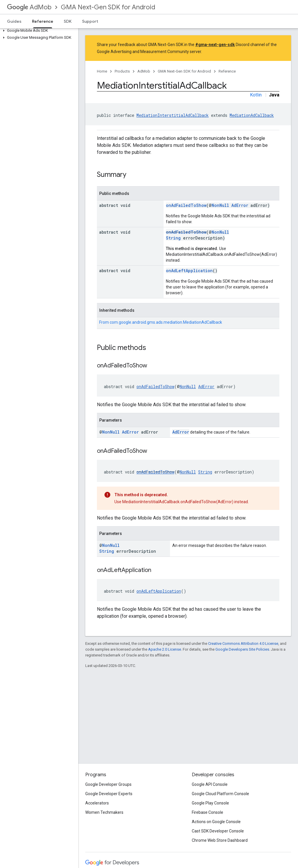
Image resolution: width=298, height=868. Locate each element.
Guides (14, 21)
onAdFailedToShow (186, 205)
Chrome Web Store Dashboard (220, 840)
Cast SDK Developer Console (218, 831)
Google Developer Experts (109, 794)
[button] (38, 31)
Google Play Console (210, 803)
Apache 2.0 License (165, 649)
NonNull (220, 205)
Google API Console (210, 784)
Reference (227, 71)
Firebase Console (207, 812)
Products (122, 71)
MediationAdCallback (252, 115)
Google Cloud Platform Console (220, 794)
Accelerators (97, 803)
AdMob (29, 7)
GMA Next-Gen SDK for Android (108, 7)
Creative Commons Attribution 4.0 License (243, 643)
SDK (68, 21)
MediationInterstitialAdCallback (173, 115)
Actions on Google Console (216, 822)
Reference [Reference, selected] (43, 21)
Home (102, 71)
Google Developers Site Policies (242, 649)
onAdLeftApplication (189, 271)
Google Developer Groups (108, 784)
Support (90, 21)
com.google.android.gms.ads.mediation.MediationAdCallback (166, 322)
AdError (240, 205)
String (173, 238)
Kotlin (256, 95)
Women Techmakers (104, 812)
